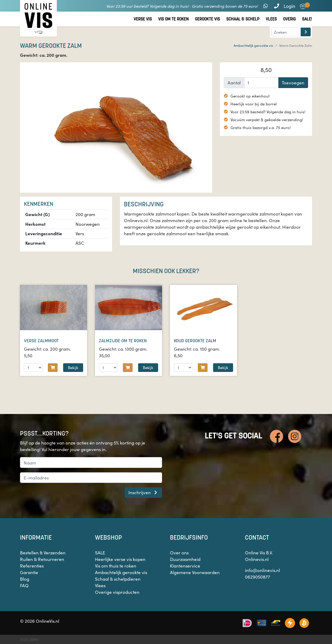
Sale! (307, 19)
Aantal (234, 83)
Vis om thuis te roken (116, 566)
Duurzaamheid (185, 559)
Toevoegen (293, 83)
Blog (25, 579)
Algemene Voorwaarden (195, 572)
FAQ (24, 585)
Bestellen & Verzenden (43, 553)
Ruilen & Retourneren (42, 559)
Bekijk (73, 367)
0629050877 (258, 577)
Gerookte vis (207, 19)
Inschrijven (144, 492)
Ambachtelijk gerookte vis (253, 45)
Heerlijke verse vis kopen (120, 559)
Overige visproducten (117, 592)
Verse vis (143, 19)
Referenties (32, 566)
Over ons (179, 553)
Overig (289, 19)
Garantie (29, 572)
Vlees (271, 19)
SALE (100, 553)
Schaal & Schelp (243, 19)
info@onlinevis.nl (262, 570)
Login (289, 6)
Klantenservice (185, 566)
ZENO (34, 639)
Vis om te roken (173, 19)
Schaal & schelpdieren (118, 579)
